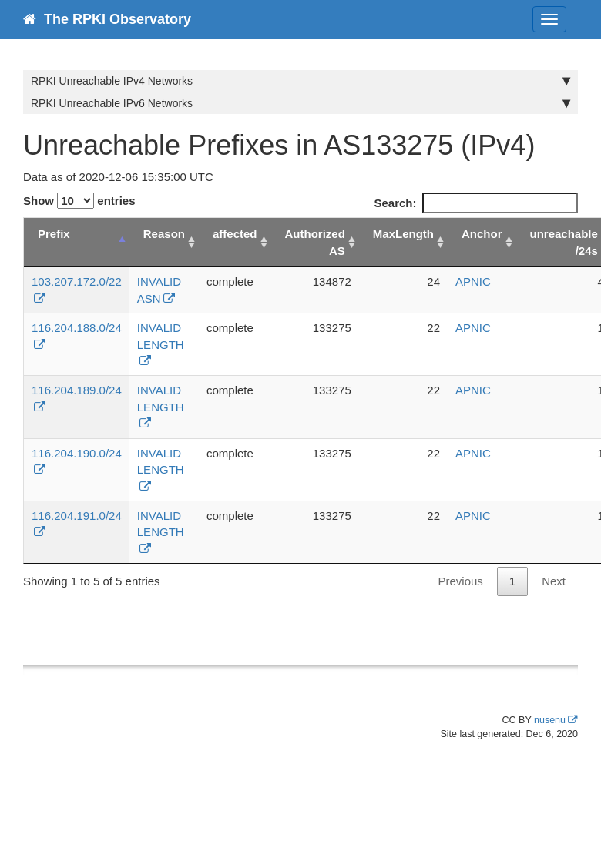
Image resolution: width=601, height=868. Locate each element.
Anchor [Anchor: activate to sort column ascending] (482, 234)
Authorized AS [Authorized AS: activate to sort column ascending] (315, 242)
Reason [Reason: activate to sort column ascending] (164, 234)
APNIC (473, 282)
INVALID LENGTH (161, 336)
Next (554, 581)
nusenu (550, 720)
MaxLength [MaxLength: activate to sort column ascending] (403, 234)
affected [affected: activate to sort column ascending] (235, 234)
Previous (460, 581)
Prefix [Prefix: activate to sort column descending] (54, 234)
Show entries (79, 201)
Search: (476, 203)
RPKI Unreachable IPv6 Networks (300, 103)
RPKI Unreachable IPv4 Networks (300, 81)
